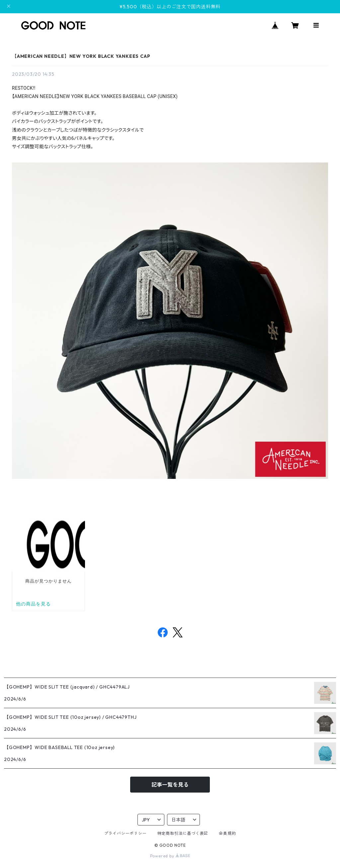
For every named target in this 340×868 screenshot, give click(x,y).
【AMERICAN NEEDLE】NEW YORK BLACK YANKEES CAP (81, 56)
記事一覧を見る (170, 785)
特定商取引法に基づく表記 (183, 833)
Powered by (170, 856)
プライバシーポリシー (126, 833)
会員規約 (227, 833)
